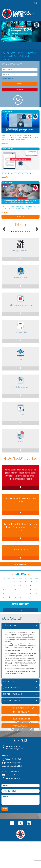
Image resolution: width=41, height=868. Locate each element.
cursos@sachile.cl (15, 802)
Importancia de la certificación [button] (19, 721)
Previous (5, 242)
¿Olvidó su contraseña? (8, 79)
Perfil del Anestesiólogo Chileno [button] (19, 728)
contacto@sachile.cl (15, 793)
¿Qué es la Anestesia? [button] (19, 653)
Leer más (6, 59)
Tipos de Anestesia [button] (19, 709)
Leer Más (21, 638)
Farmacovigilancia (21, 753)
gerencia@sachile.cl (15, 790)
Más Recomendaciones (20, 592)
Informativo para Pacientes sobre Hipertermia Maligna (21, 737)
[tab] (20, 653)
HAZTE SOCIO (20, 89)
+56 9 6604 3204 (16, 786)
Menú (34, 3)
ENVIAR (5, 836)
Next (36, 242)
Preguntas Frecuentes (21, 746)
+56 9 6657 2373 (16, 806)
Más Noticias (21, 217)
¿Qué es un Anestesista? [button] (19, 715)
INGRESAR (20, 84)
